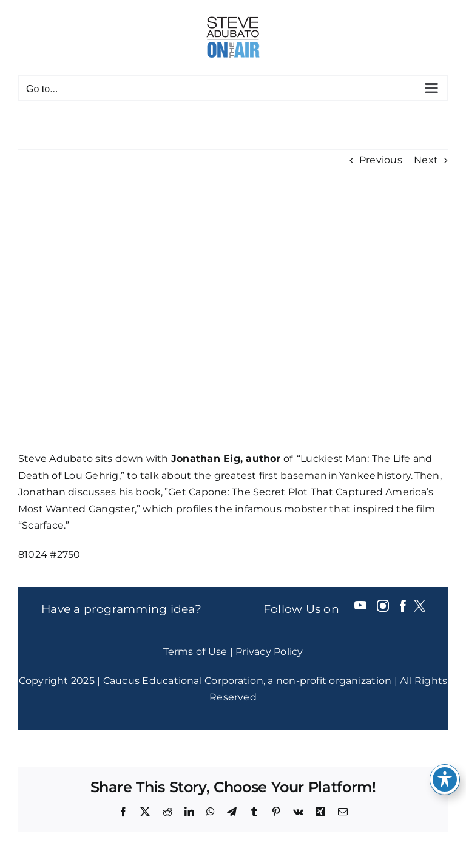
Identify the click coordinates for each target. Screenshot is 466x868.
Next (426, 160)
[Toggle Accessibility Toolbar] (445, 779)
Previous (381, 160)
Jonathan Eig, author (226, 459)
